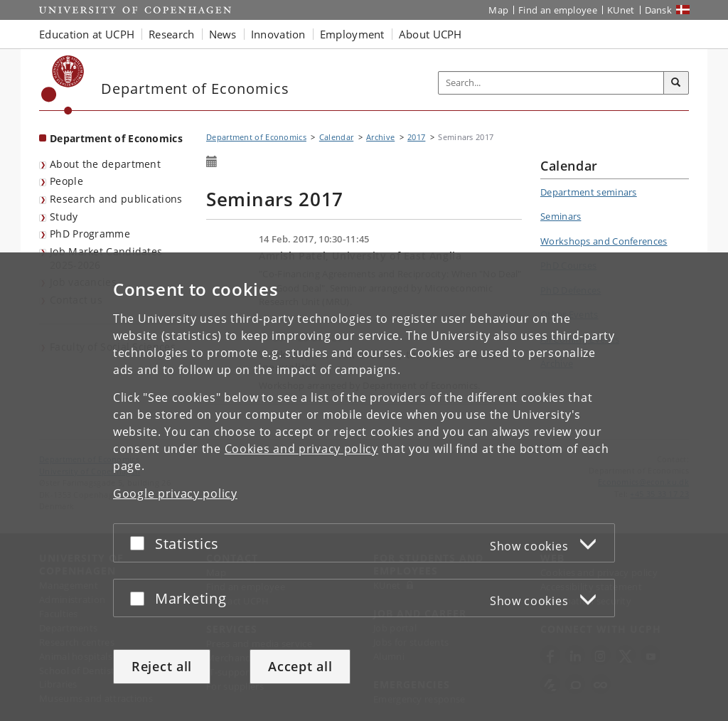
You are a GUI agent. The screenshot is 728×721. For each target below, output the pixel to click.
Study (64, 217)
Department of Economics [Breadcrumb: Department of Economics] (256, 137)
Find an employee (558, 10)
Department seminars (589, 192)
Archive (380, 137)
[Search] (676, 83)
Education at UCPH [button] (87, 34)
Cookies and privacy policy (301, 449)
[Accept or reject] (141, 543)
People (66, 181)
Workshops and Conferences (604, 241)
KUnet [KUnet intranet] (621, 10)
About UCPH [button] (430, 34)
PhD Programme (90, 234)
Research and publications (116, 199)
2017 (416, 137)
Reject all (162, 666)
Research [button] (171, 34)
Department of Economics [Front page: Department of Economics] (116, 138)
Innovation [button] (278, 34)
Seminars (561, 216)
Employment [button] (352, 34)
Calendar (336, 137)
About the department (105, 164)
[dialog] (364, 487)
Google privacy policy (175, 493)
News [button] (223, 34)
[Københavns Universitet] (63, 85)
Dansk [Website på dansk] (659, 10)
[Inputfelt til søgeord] (551, 83)
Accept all (300, 666)
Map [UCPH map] (498, 10)
